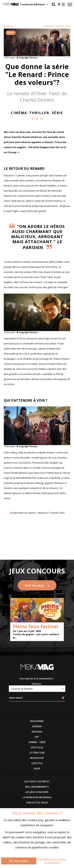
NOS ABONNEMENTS (37, 787)
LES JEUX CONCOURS (37, 792)
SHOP (37, 769)
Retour (9, 26)
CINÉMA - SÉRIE (37, 742)
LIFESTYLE (37, 763)
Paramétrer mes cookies (52, 859)
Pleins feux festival (36, 626)
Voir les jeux (37, 585)
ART (37, 737)
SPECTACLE (37, 747)
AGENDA (37, 726)
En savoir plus (52, 863)
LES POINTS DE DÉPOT (37, 782)
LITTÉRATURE (37, 753)
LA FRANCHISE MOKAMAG (37, 797)
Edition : (37, 684)
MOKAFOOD (37, 758)
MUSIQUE (37, 732)
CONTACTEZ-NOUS (37, 803)
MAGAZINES (37, 721)
